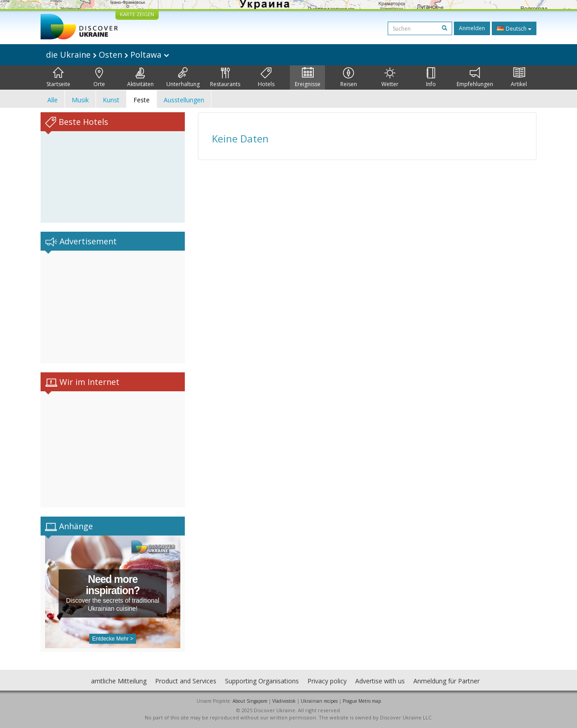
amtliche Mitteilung (119, 681)
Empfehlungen (475, 78)
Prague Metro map (362, 701)
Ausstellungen (184, 100)
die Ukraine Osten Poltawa (108, 55)
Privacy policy (327, 681)
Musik (80, 100)
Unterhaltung (183, 78)
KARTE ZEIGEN (137, 14)
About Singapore (250, 701)
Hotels (266, 78)
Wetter (390, 78)
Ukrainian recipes (319, 701)
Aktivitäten (140, 78)
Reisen (349, 78)
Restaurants (225, 78)
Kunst (111, 100)
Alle (53, 100)
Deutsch (514, 28)
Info (431, 78)
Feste (142, 100)
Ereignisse (308, 78)
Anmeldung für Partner (446, 681)
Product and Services (186, 681)
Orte (99, 78)
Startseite (58, 78)
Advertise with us (380, 681)
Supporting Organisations (262, 681)
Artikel (519, 78)
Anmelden (472, 28)
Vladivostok (284, 701)
